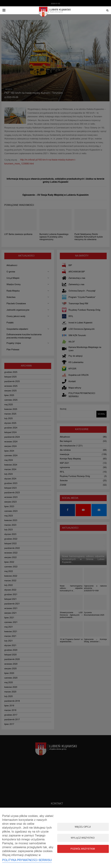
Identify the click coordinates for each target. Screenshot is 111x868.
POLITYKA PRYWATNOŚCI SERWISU (27, 860)
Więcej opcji (83, 827)
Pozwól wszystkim (83, 849)
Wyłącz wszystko (83, 838)
